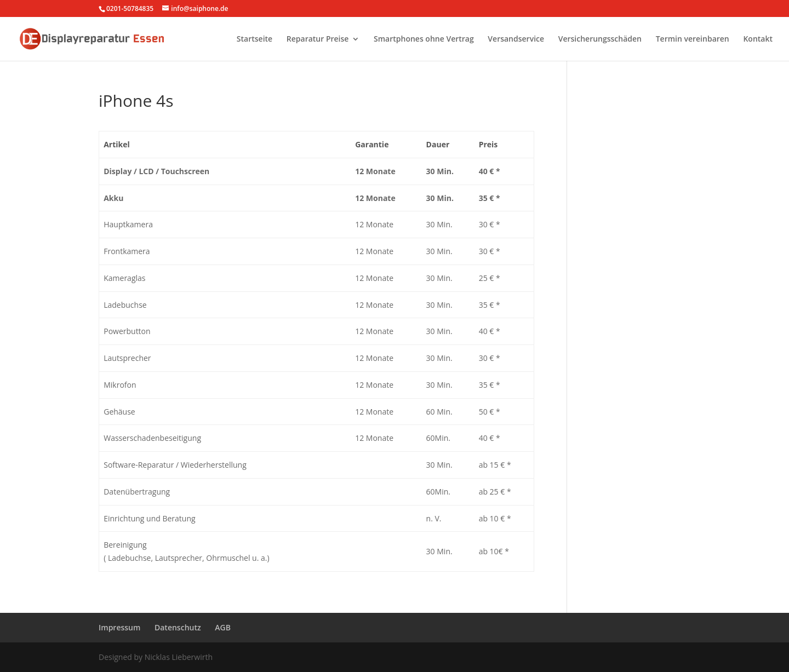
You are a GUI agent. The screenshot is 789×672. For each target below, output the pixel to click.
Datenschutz (178, 627)
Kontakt (758, 39)
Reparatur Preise (318, 39)
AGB (223, 627)
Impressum (119, 627)
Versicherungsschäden (600, 39)
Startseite (255, 39)
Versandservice (516, 39)
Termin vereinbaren (693, 39)
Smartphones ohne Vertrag (424, 39)
